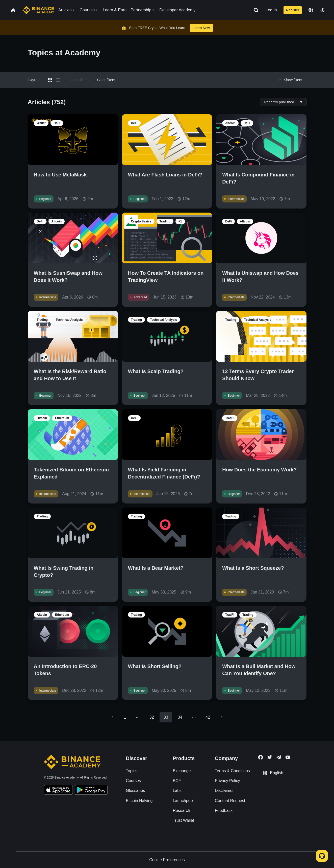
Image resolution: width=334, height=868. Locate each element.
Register (293, 10)
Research (181, 810)
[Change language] (311, 10)
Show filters (289, 80)
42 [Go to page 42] (208, 717)
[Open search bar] (254, 10)
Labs (177, 791)
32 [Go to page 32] (152, 717)
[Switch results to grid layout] (50, 80)
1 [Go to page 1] (125, 717)
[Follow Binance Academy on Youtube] (288, 757)
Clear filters (106, 80)
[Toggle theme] (322, 10)
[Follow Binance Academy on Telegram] (279, 757)
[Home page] (38, 10)
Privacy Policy (227, 781)
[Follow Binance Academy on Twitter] (270, 757)
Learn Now (201, 28)
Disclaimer (224, 791)
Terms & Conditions (232, 771)
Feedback (224, 810)
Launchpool (183, 801)
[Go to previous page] (112, 717)
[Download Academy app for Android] (91, 791)
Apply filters (80, 80)
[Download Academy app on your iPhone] (58, 791)
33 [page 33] (166, 717)
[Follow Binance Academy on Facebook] (261, 757)
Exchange (182, 771)
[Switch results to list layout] (58, 80)
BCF (177, 781)
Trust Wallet (183, 820)
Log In (271, 10)
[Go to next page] (222, 717)
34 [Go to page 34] (180, 717)
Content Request (230, 801)
